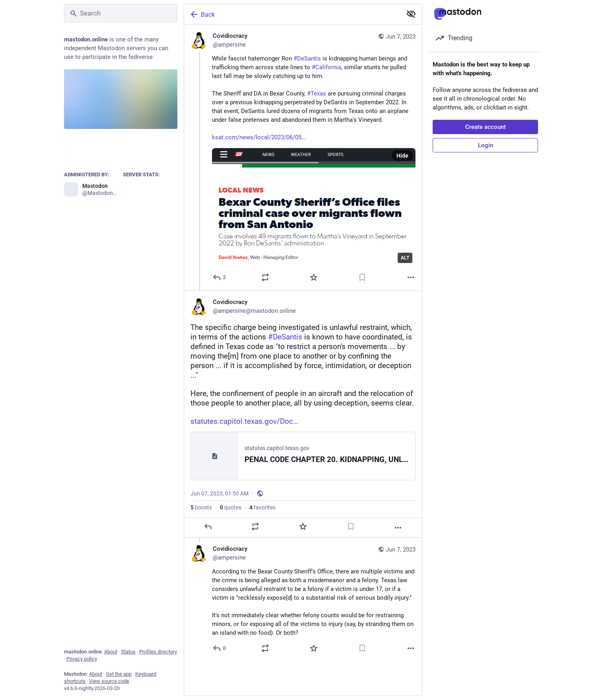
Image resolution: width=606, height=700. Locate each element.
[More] (411, 277)
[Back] (292, 14)
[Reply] (220, 277)
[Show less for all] (411, 14)
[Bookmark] (362, 277)
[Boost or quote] (265, 277)
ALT (405, 258)
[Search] (121, 13)
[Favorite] (314, 277)
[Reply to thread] (220, 648)
